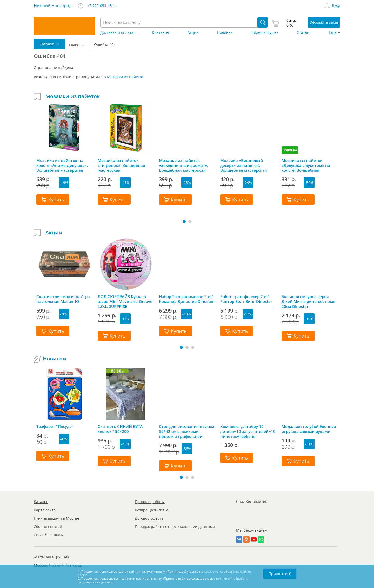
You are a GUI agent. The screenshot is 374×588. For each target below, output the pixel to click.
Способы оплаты (49, 535)
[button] (184, 221)
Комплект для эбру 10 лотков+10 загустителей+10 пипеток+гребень (248, 431)
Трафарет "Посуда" (55, 427)
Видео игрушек (265, 32)
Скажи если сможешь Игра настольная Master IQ (63, 299)
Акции (193, 32)
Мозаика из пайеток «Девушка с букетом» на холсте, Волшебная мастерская (306, 165)
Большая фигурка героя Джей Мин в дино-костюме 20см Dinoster (308, 301)
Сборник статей (48, 527)
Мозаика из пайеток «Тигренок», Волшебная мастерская (121, 165)
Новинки (225, 32)
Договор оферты (150, 518)
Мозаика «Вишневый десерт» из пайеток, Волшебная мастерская (244, 165)
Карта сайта (45, 510)
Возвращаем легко (152, 510)
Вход (336, 6)
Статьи (303, 32)
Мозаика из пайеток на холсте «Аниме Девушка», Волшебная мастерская (62, 165)
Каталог (41, 502)
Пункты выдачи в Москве (56, 518)
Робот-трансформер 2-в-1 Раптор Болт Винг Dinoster (246, 299)
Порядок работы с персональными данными (175, 527)
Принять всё (280, 574)
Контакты (161, 32)
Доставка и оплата (117, 32)
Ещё (333, 32)
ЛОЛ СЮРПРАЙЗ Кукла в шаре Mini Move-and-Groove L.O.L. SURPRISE (125, 301)
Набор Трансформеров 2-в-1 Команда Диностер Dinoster (186, 299)
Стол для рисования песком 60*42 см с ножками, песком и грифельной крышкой (187, 431)
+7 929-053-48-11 (102, 6)
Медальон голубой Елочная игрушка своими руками (309, 429)
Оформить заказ (324, 22)
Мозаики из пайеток (125, 77)
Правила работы (150, 502)
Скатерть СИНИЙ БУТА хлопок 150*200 (120, 429)
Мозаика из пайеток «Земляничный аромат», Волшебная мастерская (183, 165)
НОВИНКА (290, 150)
